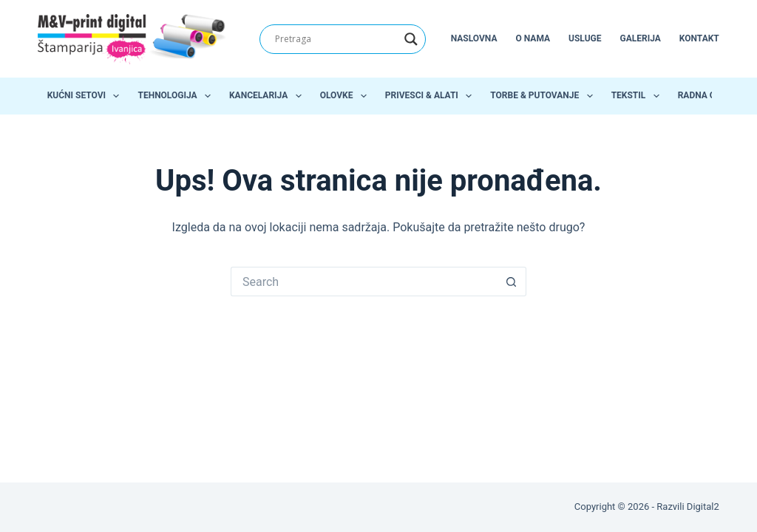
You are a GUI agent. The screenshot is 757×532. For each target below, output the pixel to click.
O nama (533, 38)
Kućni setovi (86, 96)
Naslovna (474, 38)
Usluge (585, 38)
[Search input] (336, 39)
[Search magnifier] (411, 39)
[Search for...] (364, 282)
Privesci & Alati (431, 96)
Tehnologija (177, 96)
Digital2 (703, 507)
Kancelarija (268, 96)
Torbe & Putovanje (544, 96)
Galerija (641, 38)
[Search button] (512, 282)
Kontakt (699, 38)
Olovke (346, 96)
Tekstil (638, 96)
